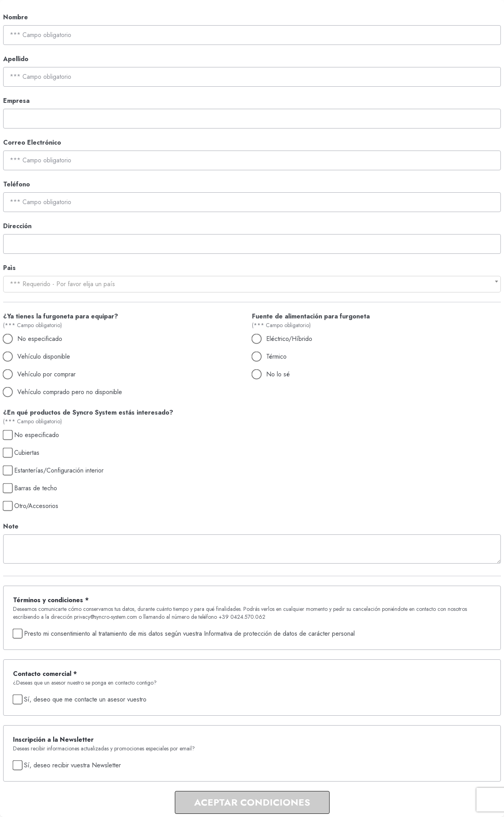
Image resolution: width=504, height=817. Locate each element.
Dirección (17, 226)
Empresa (16, 101)
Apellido (16, 59)
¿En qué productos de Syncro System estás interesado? (88, 412)
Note (11, 526)
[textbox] (252, 284)
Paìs (9, 268)
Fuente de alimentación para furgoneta (311, 316)
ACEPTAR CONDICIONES (252, 802)
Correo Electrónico (32, 142)
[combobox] (252, 284)
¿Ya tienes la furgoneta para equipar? (61, 316)
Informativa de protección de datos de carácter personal (279, 634)
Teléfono (17, 184)
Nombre (16, 17)
